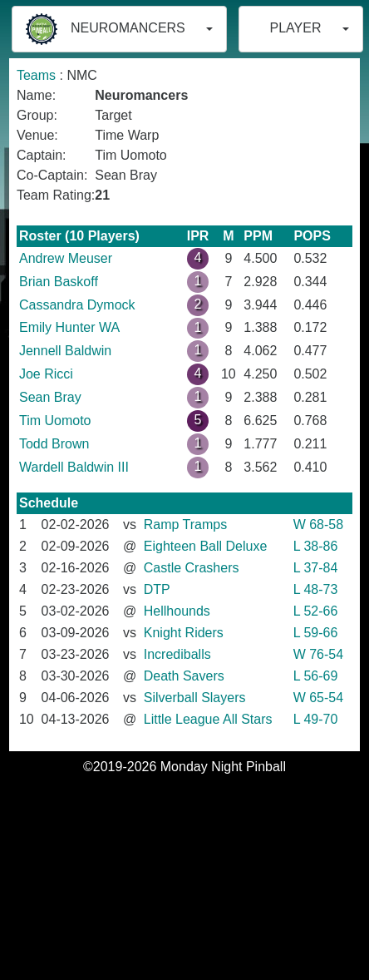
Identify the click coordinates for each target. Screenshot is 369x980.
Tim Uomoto (55, 421)
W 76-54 (318, 654)
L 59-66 (316, 633)
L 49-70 (316, 719)
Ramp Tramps (185, 525)
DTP (157, 589)
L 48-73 (316, 589)
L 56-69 (316, 676)
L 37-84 (316, 568)
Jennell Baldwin (65, 351)
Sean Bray (50, 397)
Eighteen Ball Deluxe (206, 546)
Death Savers (184, 676)
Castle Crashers (192, 568)
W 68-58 (318, 525)
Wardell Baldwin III (74, 467)
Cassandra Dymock (77, 305)
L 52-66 (316, 611)
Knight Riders (184, 633)
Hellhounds (177, 611)
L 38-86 (316, 546)
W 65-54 (318, 698)
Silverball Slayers (195, 698)
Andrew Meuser (66, 258)
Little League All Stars (208, 719)
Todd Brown (54, 444)
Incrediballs (177, 654)
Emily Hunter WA (69, 327)
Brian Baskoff (59, 282)
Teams (36, 75)
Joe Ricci (46, 374)
